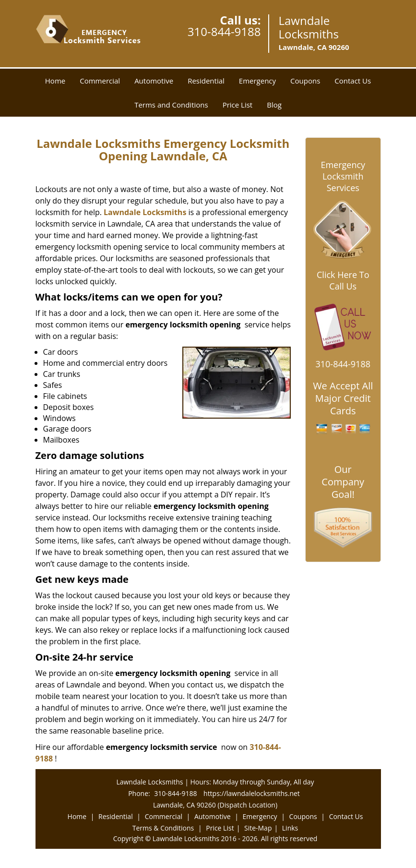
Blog (274, 105)
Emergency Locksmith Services (343, 176)
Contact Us (353, 81)
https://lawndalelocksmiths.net (252, 793)
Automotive (154, 81)
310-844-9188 (224, 31)
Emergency (257, 81)
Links (290, 828)
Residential (206, 81)
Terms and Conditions (171, 105)
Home (55, 81)
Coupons (305, 81)
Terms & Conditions (163, 828)
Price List (238, 105)
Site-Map (258, 828)
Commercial (100, 81)
